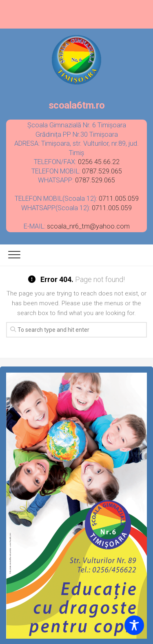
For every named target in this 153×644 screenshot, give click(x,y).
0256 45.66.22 (99, 162)
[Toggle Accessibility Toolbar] (134, 625)
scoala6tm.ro (77, 14)
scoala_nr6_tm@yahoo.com (88, 226)
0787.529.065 (102, 171)
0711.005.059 (119, 199)
